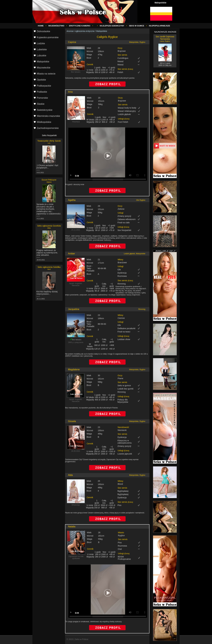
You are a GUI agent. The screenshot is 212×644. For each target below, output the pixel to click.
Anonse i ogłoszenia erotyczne (81, 31)
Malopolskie (102, 31)
